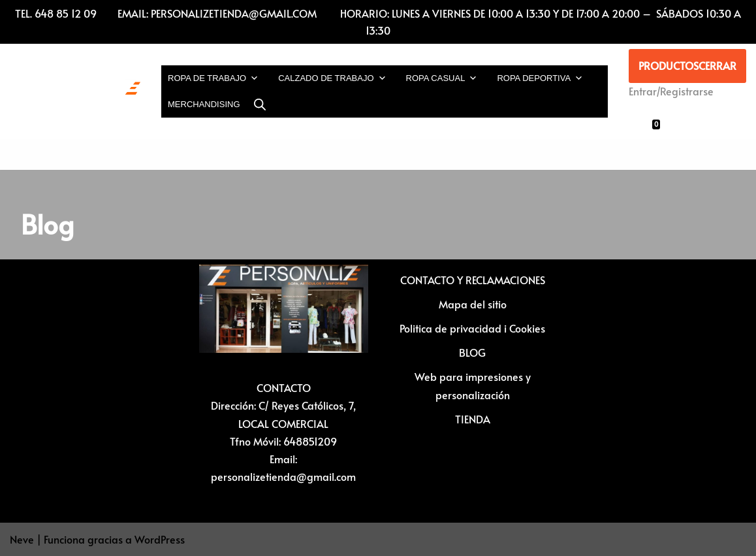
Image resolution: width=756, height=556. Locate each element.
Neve (22, 539)
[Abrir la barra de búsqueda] (260, 104)
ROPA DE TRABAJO (213, 78)
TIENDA (473, 419)
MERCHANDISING (204, 104)
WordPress (160, 539)
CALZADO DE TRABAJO (332, 78)
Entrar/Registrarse (671, 91)
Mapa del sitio (473, 304)
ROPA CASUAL (442, 78)
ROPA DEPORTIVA (540, 78)
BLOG (472, 352)
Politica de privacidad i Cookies (472, 328)
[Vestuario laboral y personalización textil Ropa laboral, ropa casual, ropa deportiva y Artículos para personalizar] (75, 91)
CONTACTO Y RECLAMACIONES (473, 280)
